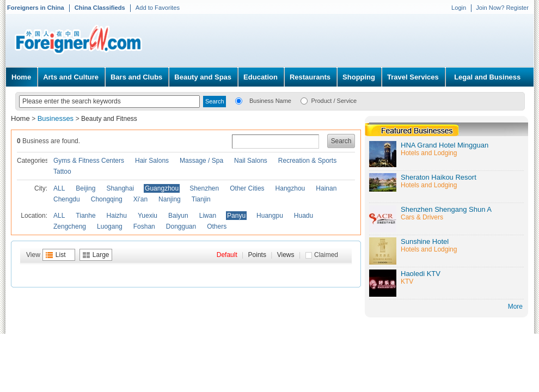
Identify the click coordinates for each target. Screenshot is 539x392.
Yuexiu (148, 216)
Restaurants (310, 77)
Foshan (144, 226)
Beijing (85, 188)
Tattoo (62, 171)
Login (459, 8)
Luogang (110, 226)
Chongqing (107, 199)
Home (21, 77)
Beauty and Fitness (109, 119)
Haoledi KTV (421, 274)
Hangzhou (290, 188)
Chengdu (67, 199)
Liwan (208, 216)
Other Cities (247, 188)
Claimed (326, 255)
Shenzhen (204, 188)
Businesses (57, 118)
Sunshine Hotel (425, 241)
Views (286, 255)
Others (217, 226)
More (515, 307)
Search (341, 141)
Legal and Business (487, 77)
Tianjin (201, 199)
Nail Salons (251, 161)
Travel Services (413, 77)
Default (227, 255)
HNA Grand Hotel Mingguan (445, 145)
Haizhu (117, 216)
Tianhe (85, 216)
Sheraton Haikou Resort (439, 177)
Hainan (326, 188)
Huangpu (270, 216)
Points (257, 255)
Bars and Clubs (136, 77)
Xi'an (140, 199)
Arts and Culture (71, 77)
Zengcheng (70, 226)
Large (101, 255)
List (61, 255)
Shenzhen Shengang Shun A (446, 209)
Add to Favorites (158, 8)
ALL (59, 188)
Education (261, 77)
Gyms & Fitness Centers (89, 161)
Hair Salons (152, 161)
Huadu (304, 216)
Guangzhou (162, 188)
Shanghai (120, 188)
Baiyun (178, 216)
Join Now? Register (502, 8)
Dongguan (181, 226)
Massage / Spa (201, 161)
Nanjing (170, 199)
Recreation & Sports (307, 161)
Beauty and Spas (203, 77)
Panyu (236, 216)
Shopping (359, 77)
